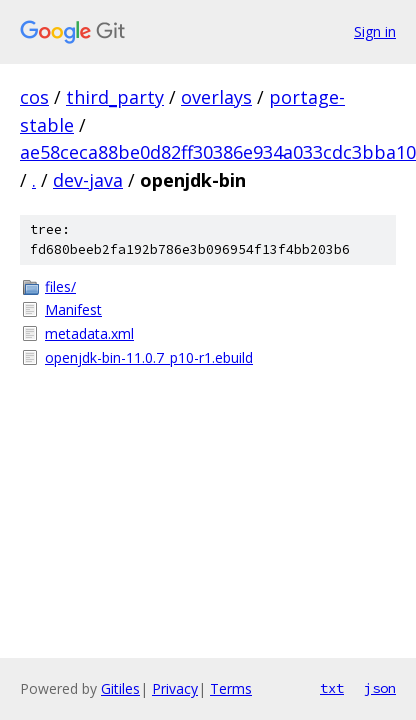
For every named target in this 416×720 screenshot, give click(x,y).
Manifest (73, 309)
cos (34, 97)
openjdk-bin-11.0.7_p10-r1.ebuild (149, 357)
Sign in (375, 31)
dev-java (88, 180)
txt (332, 688)
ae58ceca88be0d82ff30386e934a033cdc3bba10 (218, 152)
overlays (216, 97)
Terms (231, 688)
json (380, 688)
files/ (60, 286)
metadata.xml (89, 333)
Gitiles (120, 688)
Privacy (175, 688)
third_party (115, 97)
